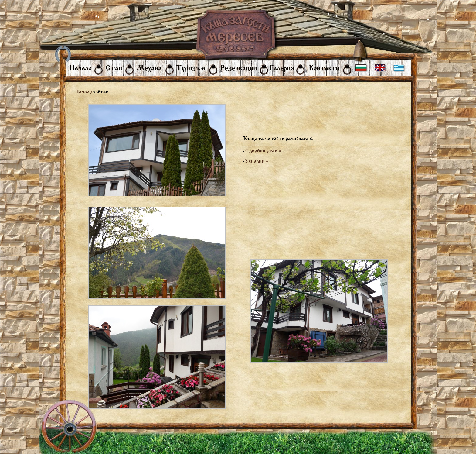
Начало (83, 92)
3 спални (257, 161)
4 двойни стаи (263, 151)
